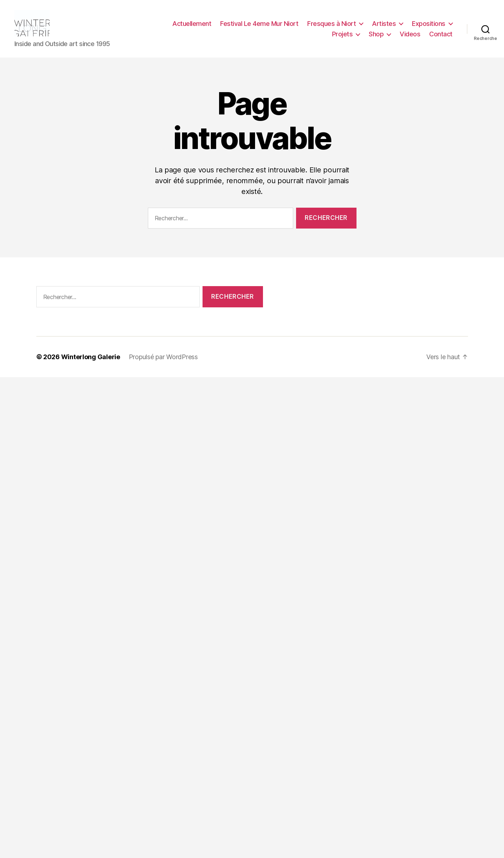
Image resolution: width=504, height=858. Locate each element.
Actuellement (192, 26)
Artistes (384, 26)
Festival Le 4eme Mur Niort (259, 26)
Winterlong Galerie (91, 363)
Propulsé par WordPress (163, 363)
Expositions (429, 26)
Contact (441, 37)
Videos (410, 37)
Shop (376, 37)
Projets (342, 37)
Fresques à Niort (332, 26)
